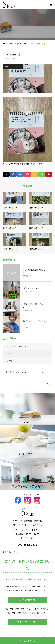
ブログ (9, 354)
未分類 (9, 361)
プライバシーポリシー (11, 552)
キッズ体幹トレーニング (17, 346)
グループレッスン (28, 622)
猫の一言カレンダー (13, 66)
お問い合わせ (28, 600)
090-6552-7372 (28, 545)
